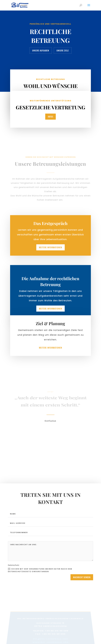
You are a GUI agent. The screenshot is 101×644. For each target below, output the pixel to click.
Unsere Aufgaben (41, 50)
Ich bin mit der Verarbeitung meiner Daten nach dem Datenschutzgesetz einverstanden (40, 572)
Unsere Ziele (63, 50)
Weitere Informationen (50, 250)
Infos (50, 117)
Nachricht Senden (82, 579)
